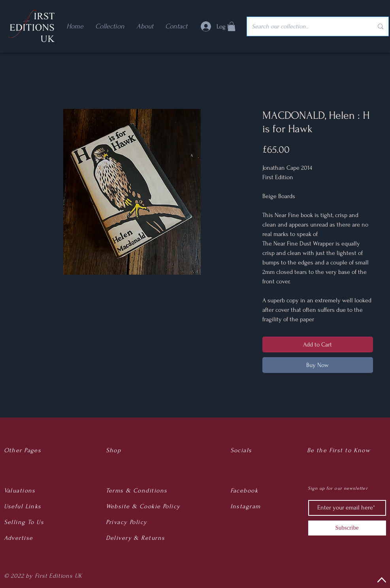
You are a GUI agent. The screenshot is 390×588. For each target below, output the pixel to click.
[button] (232, 26)
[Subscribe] (347, 528)
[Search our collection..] (307, 26)
